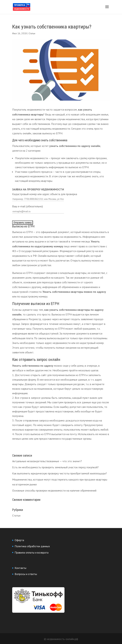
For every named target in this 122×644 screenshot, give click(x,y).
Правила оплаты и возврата (32, 552)
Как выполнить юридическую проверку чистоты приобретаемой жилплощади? (60, 473)
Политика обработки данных (32, 546)
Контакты (20, 568)
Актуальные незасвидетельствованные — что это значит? (47, 461)
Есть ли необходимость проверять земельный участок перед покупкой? (55, 467)
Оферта (19, 540)
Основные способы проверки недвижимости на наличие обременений (54, 490)
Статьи (32, 33)
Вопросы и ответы (26, 574)
